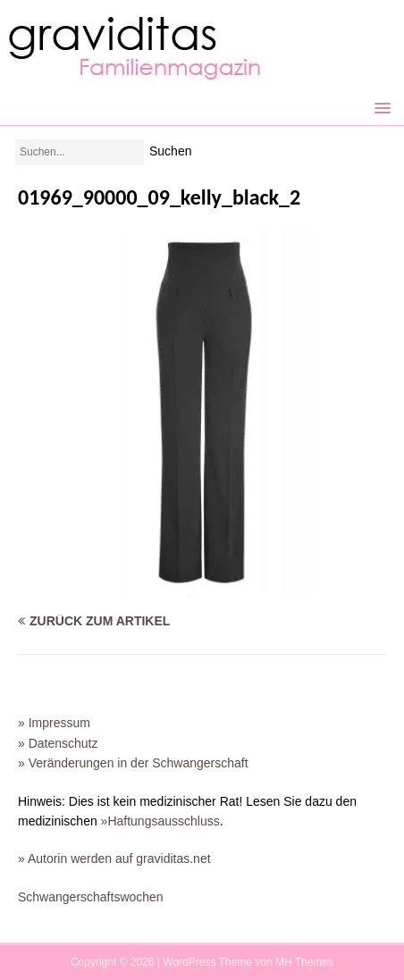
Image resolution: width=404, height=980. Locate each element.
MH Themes (304, 962)
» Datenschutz (58, 743)
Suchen (170, 151)
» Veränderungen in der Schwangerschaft (133, 763)
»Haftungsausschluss (160, 821)
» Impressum (54, 723)
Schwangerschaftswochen (91, 897)
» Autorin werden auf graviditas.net (114, 859)
